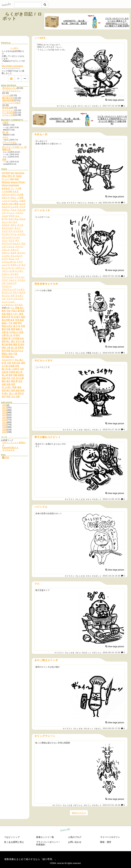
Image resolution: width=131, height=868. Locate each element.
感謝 (4, 159)
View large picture (115, 100)
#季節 (89, 353)
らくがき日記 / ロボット (22, 16)
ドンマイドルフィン (11, 91)
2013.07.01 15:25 (111, 805)
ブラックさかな (9, 142)
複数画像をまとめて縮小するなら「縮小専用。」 (31, 859)
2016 (5, 410)
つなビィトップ (12, 837)
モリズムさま (8, 450)
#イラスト (62, 106)
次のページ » (79, 813)
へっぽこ (14, 48)
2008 (5, 430)
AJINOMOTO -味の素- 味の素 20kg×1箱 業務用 (74, 22)
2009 (5, 427)
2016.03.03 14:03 (111, 353)
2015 (5, 412)
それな (5, 137)
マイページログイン (110, 837)
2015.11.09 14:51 (111, 499)
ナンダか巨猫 (8, 113)
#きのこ (88, 430)
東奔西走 (6, 108)
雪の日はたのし (9, 88)
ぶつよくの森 (8, 115)
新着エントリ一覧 (45, 837)
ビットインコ (8, 110)
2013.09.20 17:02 (111, 729)
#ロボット (97, 106)
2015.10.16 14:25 (111, 576)
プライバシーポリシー (47, 842)
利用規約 (41, 845)
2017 (5, 408)
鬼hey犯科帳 (8, 100)
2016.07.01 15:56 (111, 276)
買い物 (5, 132)
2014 (5, 415)
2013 (5, 417)
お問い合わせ (75, 842)
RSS (6, 458)
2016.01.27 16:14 (111, 429)
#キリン (88, 805)
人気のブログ (75, 837)
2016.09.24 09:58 (111, 203)
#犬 (100, 203)
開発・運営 (106, 842)
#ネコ (89, 276)
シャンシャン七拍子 (11, 103)
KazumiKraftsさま (10, 448)
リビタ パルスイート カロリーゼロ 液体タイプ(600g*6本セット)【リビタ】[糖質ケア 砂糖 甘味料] (117, 22)
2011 (5, 422)
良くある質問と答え (14, 842)
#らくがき (72, 106)
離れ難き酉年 (8, 98)
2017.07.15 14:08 (111, 106)
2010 (5, 425)
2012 (5, 420)
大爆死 (5, 123)
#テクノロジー (85, 106)
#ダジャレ (82, 203)
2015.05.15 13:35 (111, 652)
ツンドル (6, 95)
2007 (5, 432)
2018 (5, 405)
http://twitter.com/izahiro (12, 66)
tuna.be (65, 830)
